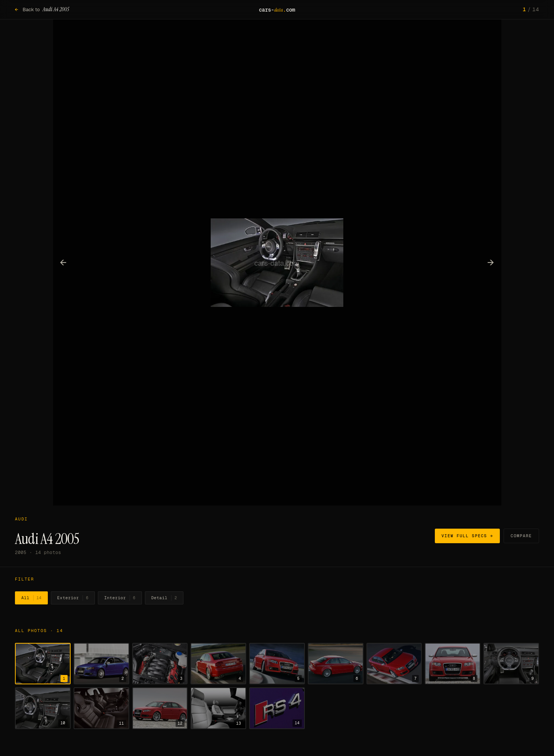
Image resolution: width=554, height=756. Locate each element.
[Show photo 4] (218, 664)
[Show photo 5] (277, 664)
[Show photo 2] (101, 664)
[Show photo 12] (160, 708)
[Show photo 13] (218, 708)
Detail (164, 598)
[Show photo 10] (43, 708)
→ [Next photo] (491, 262)
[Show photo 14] (277, 708)
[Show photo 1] (43, 664)
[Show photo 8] (453, 664)
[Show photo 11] (101, 708)
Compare (521, 536)
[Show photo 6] (336, 664)
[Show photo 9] (511, 664)
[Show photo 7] (394, 664)
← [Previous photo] (63, 262)
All (31, 598)
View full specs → (467, 536)
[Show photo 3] (160, 664)
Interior (120, 598)
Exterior (73, 598)
